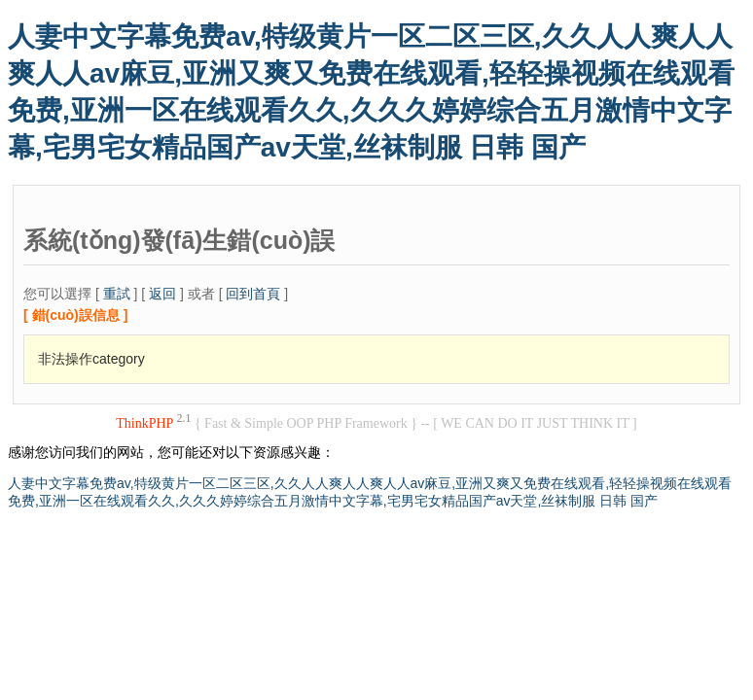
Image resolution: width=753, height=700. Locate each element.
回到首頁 (253, 294)
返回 (162, 294)
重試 (117, 294)
